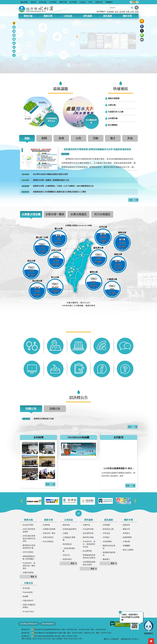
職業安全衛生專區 (109, 547)
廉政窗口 (106, 559)
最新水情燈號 (114, 98)
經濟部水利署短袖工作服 (38, 419)
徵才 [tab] (113, 138)
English (83, 2)
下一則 (135, 501)
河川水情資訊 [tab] (102, 214)
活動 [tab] (96, 138)
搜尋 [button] (132, 8)
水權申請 (86, 525)
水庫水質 (112, 105)
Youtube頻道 (28, 592)
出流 (132, 12)
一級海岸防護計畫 (69, 550)
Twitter (142, 31)
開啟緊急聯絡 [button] (14, 23)
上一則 (22, 501)
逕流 (137, 12)
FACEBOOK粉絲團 (79, 437)
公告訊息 (68, 16)
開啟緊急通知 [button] (151, 641)
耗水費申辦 (87, 551)
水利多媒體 (14, 52)
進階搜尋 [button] (137, 8)
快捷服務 (14, 44)
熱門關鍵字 (101, 12)
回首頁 (33, 2)
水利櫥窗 (106, 525)
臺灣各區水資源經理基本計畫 (29, 547)
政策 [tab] (61, 138)
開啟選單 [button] (78, 513)
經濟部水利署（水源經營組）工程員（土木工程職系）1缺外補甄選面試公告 (57, 186)
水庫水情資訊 (48, 537)
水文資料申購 (88, 529)
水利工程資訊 (28, 552)
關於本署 (127, 16)
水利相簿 (38, 437)
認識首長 (126, 525)
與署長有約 (67, 559)
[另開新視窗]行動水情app (77, 37)
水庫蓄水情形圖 (49, 529)
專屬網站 (109, 2)
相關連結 (14, 56)
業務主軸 (28, 16)
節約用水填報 (88, 537)
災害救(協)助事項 (70, 529)
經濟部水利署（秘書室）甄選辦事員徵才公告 (45, 180)
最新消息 (14, 36)
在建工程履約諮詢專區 (29, 606)
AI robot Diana (28, 612)
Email (142, 40)
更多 (131, 200)
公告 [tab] (78, 138)
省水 (117, 12)
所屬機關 (126, 546)
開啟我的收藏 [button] (142, 21)
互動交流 (99, 2)
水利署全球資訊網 (36, 9)
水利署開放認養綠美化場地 (89, 563)
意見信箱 (43, 2)
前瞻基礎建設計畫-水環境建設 (29, 558)
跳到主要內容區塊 (1, 1)
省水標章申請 (88, 533)
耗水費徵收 (113, 125)
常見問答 (53, 2)
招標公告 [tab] (31, 409)
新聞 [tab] (44, 138)
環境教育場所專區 (109, 554)
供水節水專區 (28, 525)
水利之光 (66, 555)
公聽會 (65, 533)
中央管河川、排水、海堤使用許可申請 (89, 544)
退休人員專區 (128, 550)
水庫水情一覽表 (49, 533)
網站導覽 (24, 2)
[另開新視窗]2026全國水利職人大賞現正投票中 (75, 37)
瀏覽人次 (107, 639)
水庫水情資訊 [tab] (78, 214)
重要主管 (126, 529)
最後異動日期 (126, 639)
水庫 (128, 12)
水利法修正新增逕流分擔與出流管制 (29, 538)
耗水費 (122, 12)
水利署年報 (113, 118)
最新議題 (14, 32)
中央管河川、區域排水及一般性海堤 (29, 566)
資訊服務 (108, 16)
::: (19, 2)
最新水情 (48, 16)
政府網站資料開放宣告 (29, 624)
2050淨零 (82, 37)
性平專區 (73, 2)
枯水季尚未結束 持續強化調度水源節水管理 (44, 174)
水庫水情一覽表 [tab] (55, 214)
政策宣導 (14, 28)
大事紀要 (126, 542)
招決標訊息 (67, 544)
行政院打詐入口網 (116, 112)
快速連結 (121, 89)
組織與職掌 (127, 537)
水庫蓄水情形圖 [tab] (31, 214)
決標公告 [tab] (55, 409)
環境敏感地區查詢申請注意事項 (89, 556)
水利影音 (119, 437)
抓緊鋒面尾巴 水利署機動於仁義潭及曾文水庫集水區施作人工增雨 (53, 192)
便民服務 (88, 16)
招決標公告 (14, 48)
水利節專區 (107, 542)
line (142, 35)
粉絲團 (25, 596)
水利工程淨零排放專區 (29, 530)
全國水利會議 (28, 573)
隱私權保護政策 (48, 624)
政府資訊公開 (108, 529)
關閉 (120, 612)
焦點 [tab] (27, 138)
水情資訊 (14, 40)
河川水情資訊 (48, 542)
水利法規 (106, 533)
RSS (90, 2)
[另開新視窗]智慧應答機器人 (80, 37)
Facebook (142, 26)
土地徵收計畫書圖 (69, 539)
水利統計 (106, 537)
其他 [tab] (130, 138)
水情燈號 (110, 12)
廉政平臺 (63, 2)
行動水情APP (28, 601)
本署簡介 (126, 533)
